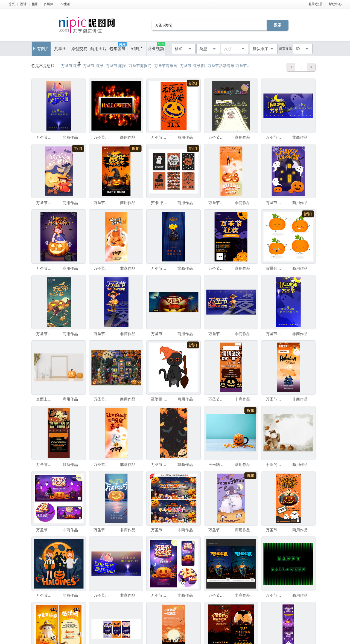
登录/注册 (315, 4)
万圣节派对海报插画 (103, 137)
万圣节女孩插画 (45, 268)
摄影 (35, 4)
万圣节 (157, 334)
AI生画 (65, 4)
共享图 (60, 49)
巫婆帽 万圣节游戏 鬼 (160, 399)
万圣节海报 (45, 137)
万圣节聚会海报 (45, 595)
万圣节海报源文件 (45, 334)
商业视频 (156, 46)
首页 (11, 4)
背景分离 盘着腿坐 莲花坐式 (275, 268)
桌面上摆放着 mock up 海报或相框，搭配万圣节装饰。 (45, 399)
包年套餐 (118, 47)
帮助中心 (335, 4)
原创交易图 (79, 51)
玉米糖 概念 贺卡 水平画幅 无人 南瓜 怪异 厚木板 (217, 465)
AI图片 (137, 49)
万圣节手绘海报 (217, 530)
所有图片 (41, 49)
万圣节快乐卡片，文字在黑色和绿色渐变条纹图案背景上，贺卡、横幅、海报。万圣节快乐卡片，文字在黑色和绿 (275, 595)
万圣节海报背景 (160, 465)
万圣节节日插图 (103, 399)
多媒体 (48, 4)
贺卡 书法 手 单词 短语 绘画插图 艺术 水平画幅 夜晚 (160, 203)
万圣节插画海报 (45, 203)
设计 (23, 4)
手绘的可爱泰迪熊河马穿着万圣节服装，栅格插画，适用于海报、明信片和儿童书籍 (275, 465)
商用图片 (98, 49)
